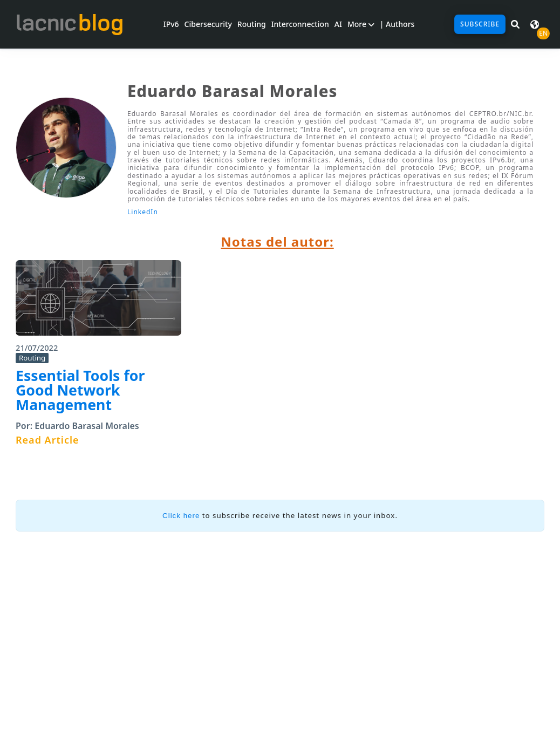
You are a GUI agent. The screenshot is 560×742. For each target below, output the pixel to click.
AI (338, 24)
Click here (181, 516)
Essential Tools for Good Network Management (80, 390)
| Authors (397, 24)
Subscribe (480, 24)
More (361, 24)
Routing (252, 24)
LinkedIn (143, 212)
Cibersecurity (208, 24)
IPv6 (171, 24)
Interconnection (300, 24)
